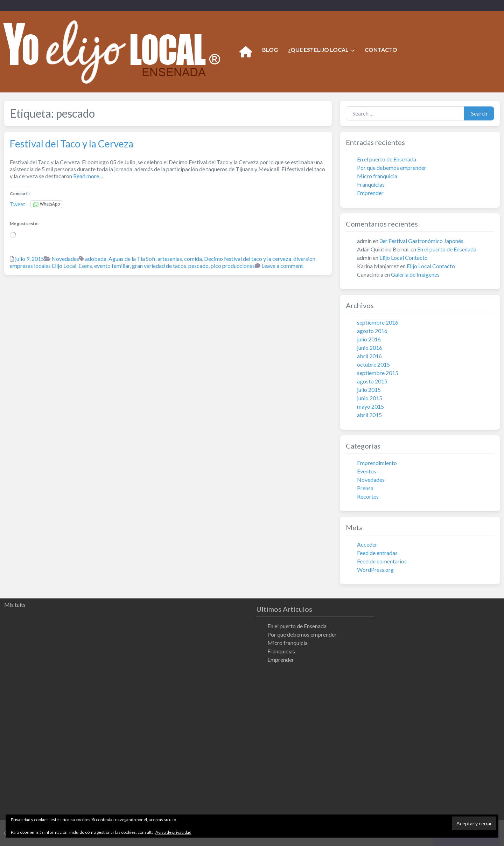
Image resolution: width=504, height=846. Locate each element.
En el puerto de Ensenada (387, 159)
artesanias (170, 259)
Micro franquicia (377, 176)
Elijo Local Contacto (404, 258)
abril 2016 (369, 356)
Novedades (65, 259)
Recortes (368, 496)
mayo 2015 (370, 406)
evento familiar (112, 266)
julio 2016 (369, 339)
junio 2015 (370, 398)
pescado (198, 266)
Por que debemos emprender (392, 168)
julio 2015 (369, 390)
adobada (96, 259)
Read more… (88, 176)
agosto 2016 (372, 331)
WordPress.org (375, 570)
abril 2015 (369, 415)
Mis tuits (15, 605)
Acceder (367, 544)
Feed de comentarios (382, 561)
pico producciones (233, 266)
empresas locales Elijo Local (43, 266)
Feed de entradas (377, 553)
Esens (85, 266)
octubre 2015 (373, 364)
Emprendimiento (377, 463)
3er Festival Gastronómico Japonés (421, 241)
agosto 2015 (372, 381)
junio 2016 (370, 348)
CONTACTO (381, 50)
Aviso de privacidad (173, 832)
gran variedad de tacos (159, 266)
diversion (304, 259)
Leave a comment (282, 266)
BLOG (270, 50)
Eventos (367, 471)
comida (193, 259)
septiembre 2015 (378, 373)
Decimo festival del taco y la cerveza (248, 259)
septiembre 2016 (378, 322)
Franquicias (371, 184)
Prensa (365, 488)
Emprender (370, 193)
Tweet (17, 204)
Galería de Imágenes (415, 274)
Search (479, 113)
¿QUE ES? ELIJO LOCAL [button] (318, 50)
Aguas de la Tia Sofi (132, 259)
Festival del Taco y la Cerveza (72, 144)
